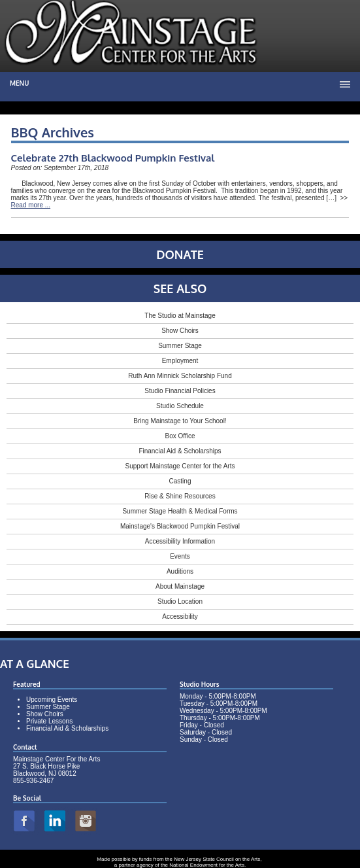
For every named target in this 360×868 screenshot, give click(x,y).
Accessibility (180, 616)
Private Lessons (49, 721)
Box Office (180, 436)
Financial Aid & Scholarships (180, 451)
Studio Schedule (180, 406)
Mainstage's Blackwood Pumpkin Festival (180, 526)
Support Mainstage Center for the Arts (180, 466)
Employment (180, 361)
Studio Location (180, 601)
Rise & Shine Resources (180, 496)
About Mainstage (180, 586)
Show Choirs (180, 331)
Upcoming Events (52, 700)
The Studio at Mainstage (180, 316)
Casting (180, 481)
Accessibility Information (180, 541)
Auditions (180, 571)
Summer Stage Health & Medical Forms (180, 511)
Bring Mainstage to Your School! (180, 421)
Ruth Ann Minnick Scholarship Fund (180, 376)
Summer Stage (180, 346)
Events (180, 556)
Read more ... (31, 205)
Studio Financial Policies (180, 391)
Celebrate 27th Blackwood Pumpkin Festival (113, 158)
